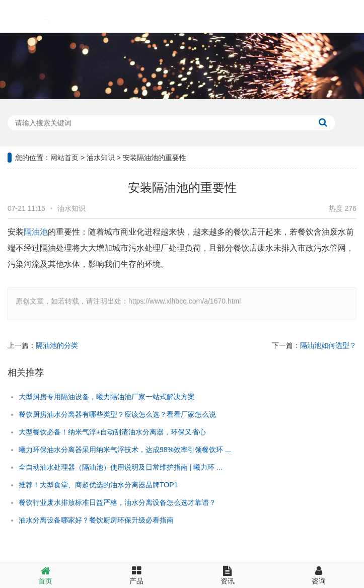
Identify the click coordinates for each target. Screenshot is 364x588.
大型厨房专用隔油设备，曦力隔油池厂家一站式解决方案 (107, 397)
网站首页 (64, 158)
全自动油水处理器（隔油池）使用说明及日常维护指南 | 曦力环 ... (121, 467)
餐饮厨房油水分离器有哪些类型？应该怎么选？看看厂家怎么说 (117, 414)
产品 (137, 575)
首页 (46, 575)
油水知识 (101, 158)
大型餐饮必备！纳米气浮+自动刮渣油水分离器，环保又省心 (112, 432)
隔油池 (36, 232)
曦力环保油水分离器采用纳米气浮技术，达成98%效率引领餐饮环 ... (125, 450)
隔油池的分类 (57, 345)
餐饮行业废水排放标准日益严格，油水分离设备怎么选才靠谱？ (117, 502)
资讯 (228, 575)
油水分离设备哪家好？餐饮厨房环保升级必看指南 (96, 520)
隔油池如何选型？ (328, 345)
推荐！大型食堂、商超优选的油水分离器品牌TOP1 (98, 485)
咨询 (318, 575)
